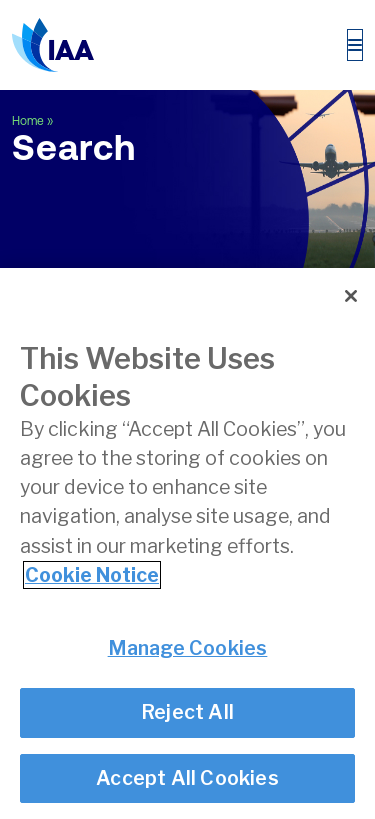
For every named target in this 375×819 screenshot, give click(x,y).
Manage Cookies (188, 648)
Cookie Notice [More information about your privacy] (92, 575)
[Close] (351, 296)
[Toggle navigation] (355, 45)
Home (28, 121)
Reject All (187, 713)
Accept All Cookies (187, 778)
